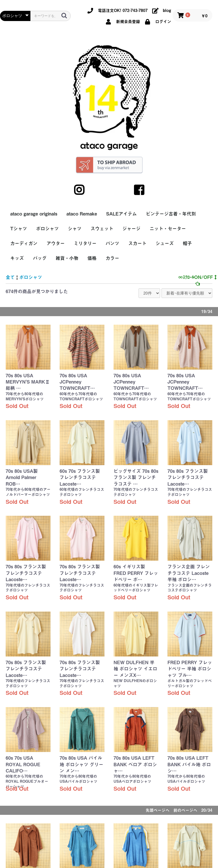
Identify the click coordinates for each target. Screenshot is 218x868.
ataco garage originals (34, 214)
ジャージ (131, 229)
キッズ (17, 258)
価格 (92, 258)
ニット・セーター (168, 229)
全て (10, 277)
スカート (137, 243)
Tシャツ (19, 229)
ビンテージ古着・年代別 (171, 214)
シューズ (165, 243)
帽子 (187, 243)
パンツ (112, 243)
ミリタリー (85, 243)
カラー (112, 258)
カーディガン (24, 243)
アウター (56, 243)
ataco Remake (82, 214)
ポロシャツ (47, 229)
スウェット (102, 229)
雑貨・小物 (67, 258)
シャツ (75, 229)
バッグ (40, 258)
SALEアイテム (121, 214)
